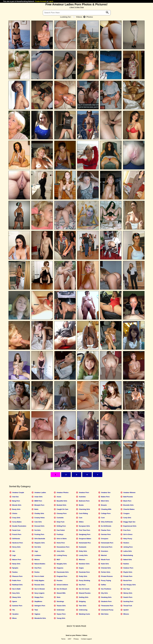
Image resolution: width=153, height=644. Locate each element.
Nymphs (15, 568)
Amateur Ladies (40, 492)
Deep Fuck (61, 522)
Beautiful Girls (62, 501)
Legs (14, 555)
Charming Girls (84, 509)
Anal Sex (15, 497)
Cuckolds (60, 518)
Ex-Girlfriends (106, 526)
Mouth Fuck (105, 560)
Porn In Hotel (39, 576)
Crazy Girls (16, 518)
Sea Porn (82, 585)
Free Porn (127, 530)
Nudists (126, 564)
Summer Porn (17, 606)
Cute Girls (38, 522)
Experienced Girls (130, 526)
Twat (36, 610)
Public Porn (16, 580)
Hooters (126, 543)
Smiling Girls (84, 597)
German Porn (106, 534)
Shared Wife (61, 593)
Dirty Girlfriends (107, 522)
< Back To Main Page (76, 7)
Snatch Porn (128, 597)
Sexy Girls (16, 593)
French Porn (17, 534)
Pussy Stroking (84, 580)
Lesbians (38, 555)
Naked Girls (128, 560)
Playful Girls (128, 572)
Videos (78, 17)
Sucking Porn (128, 601)
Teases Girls (61, 606)
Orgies (81, 568)
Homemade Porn (107, 543)
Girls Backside (40, 539)
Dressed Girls (39, 526)
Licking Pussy (62, 555)
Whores (126, 614)
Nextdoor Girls (84, 564)
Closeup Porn (62, 513)
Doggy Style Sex (129, 522)
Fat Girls (38, 530)
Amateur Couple (18, 492)
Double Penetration (19, 526)
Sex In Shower (40, 589)
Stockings (60, 601)
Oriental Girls (106, 568)
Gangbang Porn (85, 534)
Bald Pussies (128, 497)
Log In (51, 1)
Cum (81, 518)
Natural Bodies (40, 564)
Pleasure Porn (17, 576)
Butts (36, 509)
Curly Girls (127, 518)
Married (104, 555)
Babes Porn (105, 497)
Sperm (15, 601)
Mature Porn (17, 560)
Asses (59, 497)
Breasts (104, 505)
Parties (37, 572)
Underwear (61, 610)
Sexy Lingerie (39, 593)
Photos (88, 17)
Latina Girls (128, 551)
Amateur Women (129, 492)
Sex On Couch (84, 589)
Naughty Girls (62, 564)
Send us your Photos (73, 635)
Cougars (126, 513)
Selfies (104, 585)
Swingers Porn (40, 606)
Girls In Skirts (62, 539)
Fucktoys (60, 534)
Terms (63, 639)
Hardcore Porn (18, 543)
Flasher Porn (106, 530)
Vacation (15, 614)
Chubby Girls (39, 513)
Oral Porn (38, 568)
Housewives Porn (63, 547)
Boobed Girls (61, 505)
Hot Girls (38, 547)
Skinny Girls (128, 593)
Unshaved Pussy (107, 610)
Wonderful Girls (40, 618)
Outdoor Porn (128, 568)
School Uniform (62, 585)
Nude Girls (105, 564)
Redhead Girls (17, 585)
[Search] (77, 13)
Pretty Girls (83, 576)
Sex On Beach (62, 589)
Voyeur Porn (61, 614)
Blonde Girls (17, 505)
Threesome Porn (107, 606)
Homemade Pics (85, 543)
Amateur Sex (106, 492)
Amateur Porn (84, 492)
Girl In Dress (128, 534)
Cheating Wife (106, 509)
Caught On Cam (62, 509)
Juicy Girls (61, 551)
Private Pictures (107, 576)
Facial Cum (16, 530)
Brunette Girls (128, 505)
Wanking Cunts (84, 614)
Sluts (59, 597)
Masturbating (128, 555)
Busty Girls (16, 509)
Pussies (60, 580)
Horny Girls (16, 547)
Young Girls (61, 618)
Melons (37, 560)
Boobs (81, 505)
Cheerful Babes (129, 509)
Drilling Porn (61, 526)
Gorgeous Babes (85, 539)
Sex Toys (127, 589)
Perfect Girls (106, 572)
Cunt (103, 518)
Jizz (14, 551)
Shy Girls (104, 593)
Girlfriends (16, 539)
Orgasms (60, 568)
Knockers (105, 551)
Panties (15, 572)
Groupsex (105, 539)
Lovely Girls (83, 555)
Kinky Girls (83, 551)
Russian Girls (39, 585)
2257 (69, 639)
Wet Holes (105, 614)
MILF (58, 560)
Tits (14, 610)
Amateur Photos (63, 492)
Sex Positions (106, 589)
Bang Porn (16, 501)
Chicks (15, 513)
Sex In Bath (16, 589)
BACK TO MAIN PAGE (76, 626)
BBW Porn (38, 501)
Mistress (82, 560)
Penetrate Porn (84, 572)
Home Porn (61, 543)
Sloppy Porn (39, 597)
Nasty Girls (16, 564)
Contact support (86, 639)
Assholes (82, 497)
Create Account (41, 1)
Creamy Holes (40, 518)
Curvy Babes (17, 522)
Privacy (76, 639)
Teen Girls (83, 606)
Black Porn (127, 501)
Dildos (81, 522)
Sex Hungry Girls (130, 585)
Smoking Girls (106, 597)
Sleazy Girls (17, 597)
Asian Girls (38, 497)
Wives (14, 618)
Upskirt (126, 610)
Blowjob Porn (39, 505)
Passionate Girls (63, 572)
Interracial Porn (107, 547)
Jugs (36, 551)
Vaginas (37, 614)
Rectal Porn (128, 580)
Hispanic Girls (40, 543)
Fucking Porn (39, 534)
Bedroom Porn (84, 501)
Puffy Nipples (39, 580)
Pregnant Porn (62, 576)
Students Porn (106, 601)
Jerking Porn (128, 547)
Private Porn (128, 576)
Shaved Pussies (85, 593)
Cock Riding (83, 513)
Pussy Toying (106, 580)
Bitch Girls (105, 501)
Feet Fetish (61, 530)
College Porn (106, 513)
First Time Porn (85, 530)
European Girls (84, 526)
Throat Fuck (128, 606)
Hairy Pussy (128, 539)
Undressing (83, 610)
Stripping (82, 601)
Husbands (83, 547)
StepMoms (38, 601)
